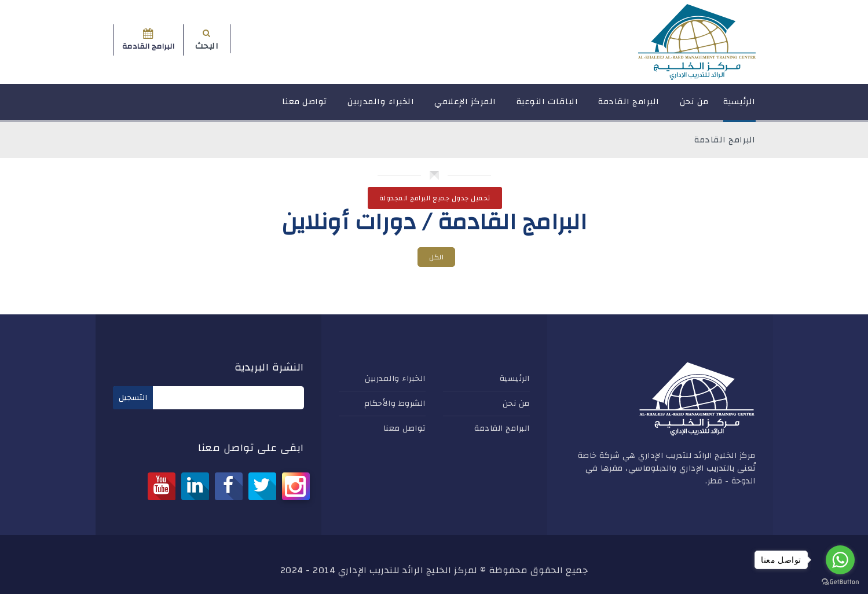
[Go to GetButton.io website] (840, 582)
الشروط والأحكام (395, 404)
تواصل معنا (305, 107)
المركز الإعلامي (465, 107)
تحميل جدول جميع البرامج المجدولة (435, 198)
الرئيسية (739, 107)
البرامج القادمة (629, 107)
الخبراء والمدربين (381, 107)
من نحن (694, 107)
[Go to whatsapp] (840, 560)
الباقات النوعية (547, 107)
